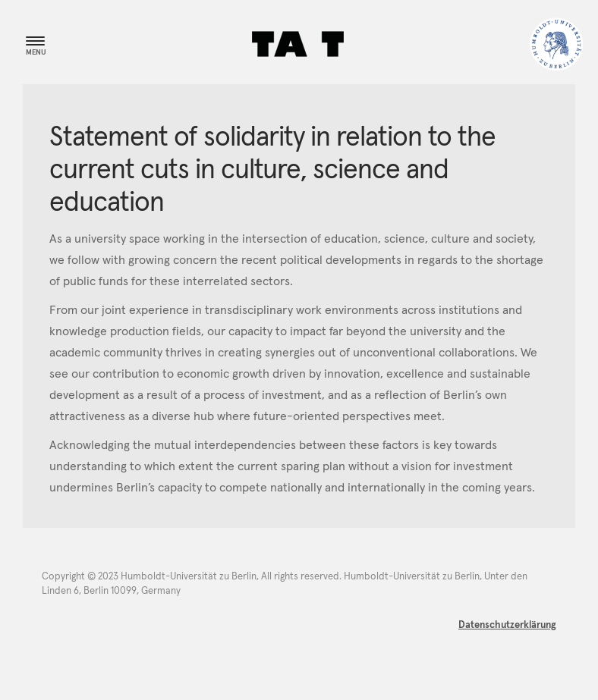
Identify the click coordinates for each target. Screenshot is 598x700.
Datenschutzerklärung (507, 625)
